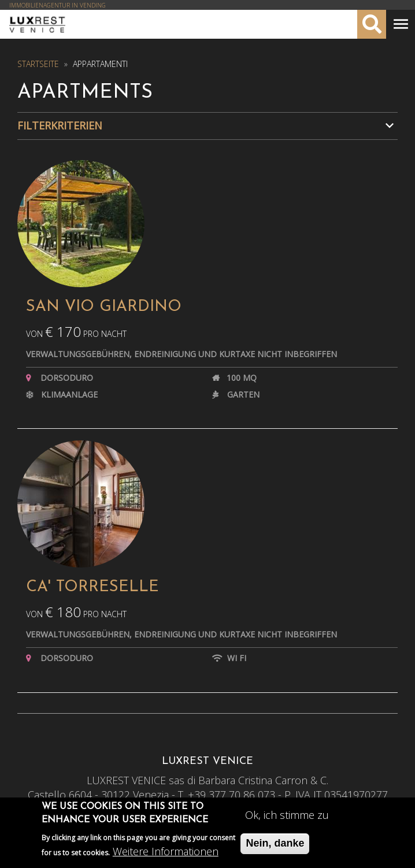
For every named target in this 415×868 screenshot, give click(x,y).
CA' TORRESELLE (92, 587)
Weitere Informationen (166, 854)
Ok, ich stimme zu (287, 818)
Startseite (38, 64)
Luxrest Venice (37, 24)
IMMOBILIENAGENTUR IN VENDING (58, 5)
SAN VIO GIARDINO (104, 307)
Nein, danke (275, 846)
